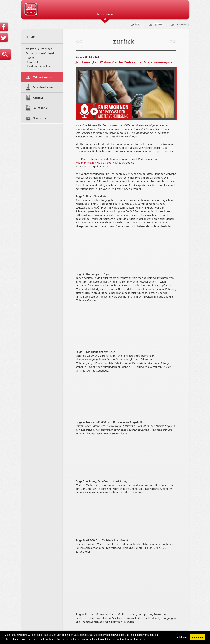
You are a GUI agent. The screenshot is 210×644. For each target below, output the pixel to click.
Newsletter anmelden (39, 67)
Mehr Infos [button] (145, 639)
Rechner (31, 58)
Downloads (32, 62)
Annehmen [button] (198, 637)
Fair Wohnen (41, 108)
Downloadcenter (43, 87)
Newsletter (39, 118)
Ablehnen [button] (182, 637)
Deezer (120, 163)
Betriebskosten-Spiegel (40, 53)
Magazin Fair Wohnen (39, 49)
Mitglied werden (43, 77)
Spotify (110, 163)
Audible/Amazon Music (90, 163)
